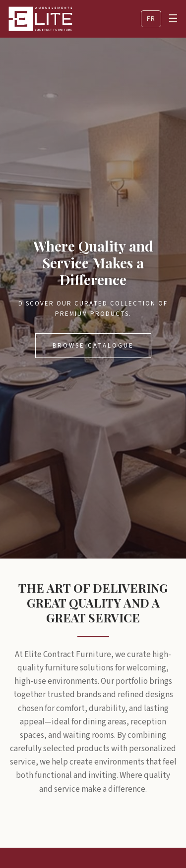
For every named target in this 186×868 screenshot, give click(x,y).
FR (151, 19)
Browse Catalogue (93, 346)
